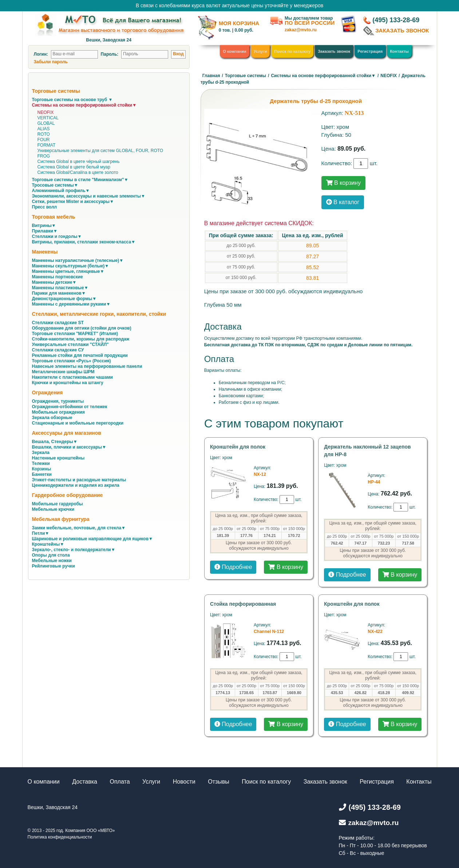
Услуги (260, 51)
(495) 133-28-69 (396, 20)
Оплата (120, 782)
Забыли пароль (51, 62)
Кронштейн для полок (238, 447)
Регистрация (370, 51)
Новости (184, 782)
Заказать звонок (334, 51)
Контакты (399, 51)
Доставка (85, 782)
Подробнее (233, 567)
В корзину (343, 183)
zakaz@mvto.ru (301, 30)
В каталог (343, 202)
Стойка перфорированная (243, 604)
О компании (235, 51)
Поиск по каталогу (292, 51)
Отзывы (219, 782)
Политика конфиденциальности (60, 837)
